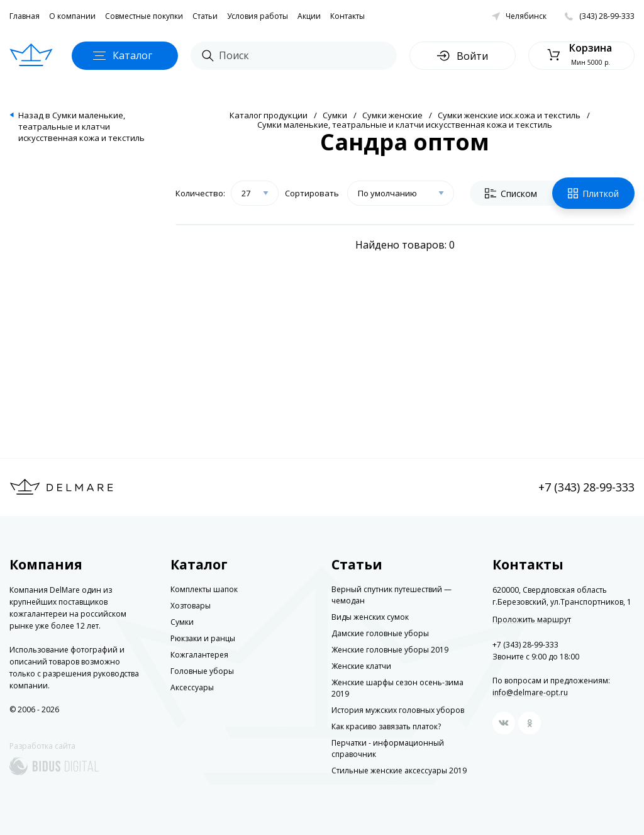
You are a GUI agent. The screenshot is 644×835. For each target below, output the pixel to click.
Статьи (205, 16)
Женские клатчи (361, 666)
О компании (72, 16)
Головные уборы (202, 671)
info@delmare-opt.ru (530, 692)
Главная (25, 16)
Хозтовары (191, 606)
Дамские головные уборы (380, 633)
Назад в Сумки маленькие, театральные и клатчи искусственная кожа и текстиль (81, 126)
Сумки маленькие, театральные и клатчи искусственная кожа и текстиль (405, 125)
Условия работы (258, 16)
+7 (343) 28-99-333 (586, 487)
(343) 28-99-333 (607, 16)
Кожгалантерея (199, 655)
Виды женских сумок (370, 617)
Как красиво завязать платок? (386, 726)
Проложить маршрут (532, 620)
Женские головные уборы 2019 (390, 650)
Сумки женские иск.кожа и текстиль (509, 115)
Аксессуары (192, 687)
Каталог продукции (269, 115)
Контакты (347, 16)
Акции (309, 16)
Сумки (335, 115)
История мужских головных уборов (398, 710)
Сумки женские (392, 115)
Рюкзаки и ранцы (203, 638)
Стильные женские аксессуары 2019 (399, 771)
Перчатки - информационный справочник (388, 748)
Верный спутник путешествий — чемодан (391, 595)
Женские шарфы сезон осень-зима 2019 (397, 688)
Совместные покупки (144, 16)
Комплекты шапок (204, 589)
